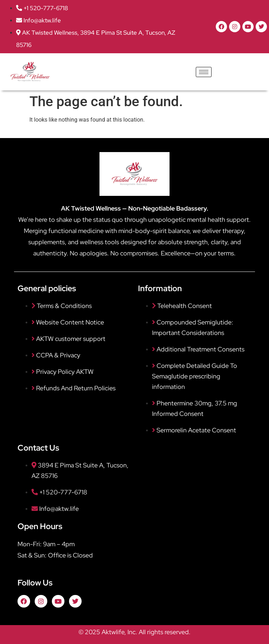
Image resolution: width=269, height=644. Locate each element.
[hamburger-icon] (204, 72)
